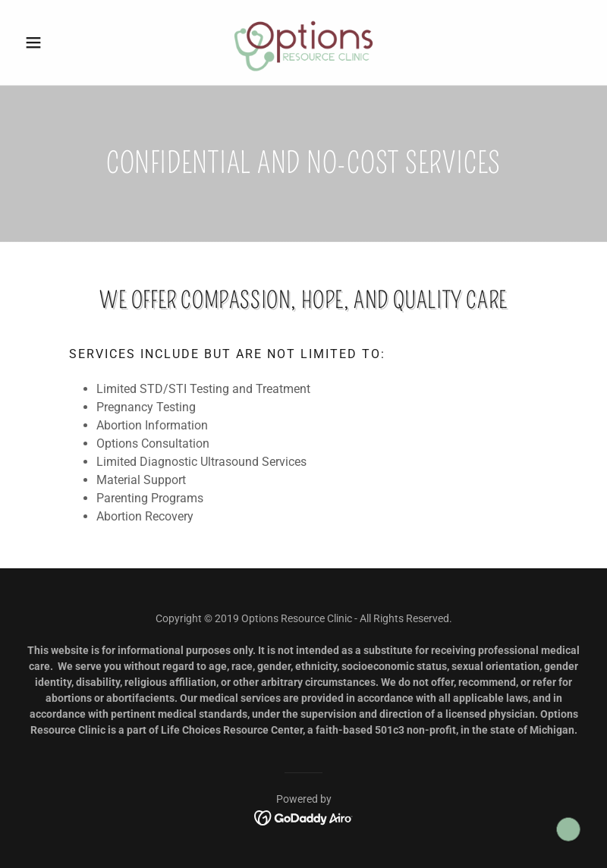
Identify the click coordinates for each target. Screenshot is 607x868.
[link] (303, 42)
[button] (61, 42)
